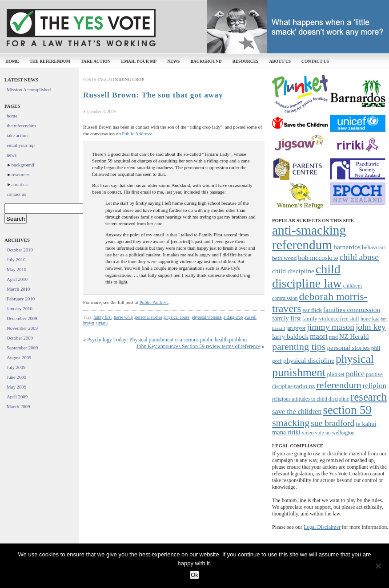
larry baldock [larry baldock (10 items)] (290, 336)
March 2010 (18, 289)
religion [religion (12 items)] (375, 386)
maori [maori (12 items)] (319, 336)
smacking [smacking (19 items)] (291, 423)
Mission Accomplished (29, 89)
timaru (102, 323)
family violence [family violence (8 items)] (321, 318)
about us (280, 61)
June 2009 (16, 377)
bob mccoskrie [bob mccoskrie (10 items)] (318, 258)
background (206, 61)
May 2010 (16, 269)
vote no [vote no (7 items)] (323, 433)
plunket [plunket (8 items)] (336, 374)
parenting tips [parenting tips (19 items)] (299, 347)
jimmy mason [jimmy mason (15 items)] (331, 327)
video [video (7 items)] (308, 433)
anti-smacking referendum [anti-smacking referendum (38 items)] (309, 237)
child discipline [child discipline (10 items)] (293, 271)
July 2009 (16, 367)
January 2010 (20, 308)
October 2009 (20, 338)
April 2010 (17, 279)
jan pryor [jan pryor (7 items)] (296, 328)
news (173, 61)
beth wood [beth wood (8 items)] (284, 258)
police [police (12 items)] (355, 374)
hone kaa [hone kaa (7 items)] (370, 319)
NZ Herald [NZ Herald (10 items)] (354, 336)
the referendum (50, 61)
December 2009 (22, 318)
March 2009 (18, 406)
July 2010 (16, 260)
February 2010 (21, 299)
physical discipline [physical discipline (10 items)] (309, 360)
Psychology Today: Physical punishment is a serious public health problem (167, 340)
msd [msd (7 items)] (333, 337)
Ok (194, 575)
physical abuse (177, 317)
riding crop (234, 317)
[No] (378, 566)
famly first (102, 317)
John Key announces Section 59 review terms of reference (199, 346)
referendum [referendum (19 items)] (339, 385)
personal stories (149, 317)
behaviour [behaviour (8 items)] (374, 247)
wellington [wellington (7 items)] (343, 433)
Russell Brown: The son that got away (153, 95)
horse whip (123, 317)
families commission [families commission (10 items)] (352, 310)
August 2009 (19, 357)
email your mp (139, 61)
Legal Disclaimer (322, 527)
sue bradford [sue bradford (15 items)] (333, 423)
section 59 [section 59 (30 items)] (347, 410)
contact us (315, 61)
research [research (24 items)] (369, 397)
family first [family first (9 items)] (287, 318)
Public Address (136, 134)
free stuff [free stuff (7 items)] (350, 319)
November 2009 (22, 328)
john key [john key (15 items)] (371, 327)
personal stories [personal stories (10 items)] (348, 347)
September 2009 (22, 348)
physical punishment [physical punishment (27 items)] (323, 366)
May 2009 (16, 387)
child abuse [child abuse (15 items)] (359, 257)
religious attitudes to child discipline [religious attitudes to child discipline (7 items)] (311, 399)
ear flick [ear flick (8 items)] (312, 310)
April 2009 (17, 397)
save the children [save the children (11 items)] (297, 412)
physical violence (207, 317)
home (12, 61)
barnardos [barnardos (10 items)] (347, 247)
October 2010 (20, 250)
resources (246, 61)
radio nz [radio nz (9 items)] (304, 386)
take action (96, 61)
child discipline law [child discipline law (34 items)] (307, 276)
